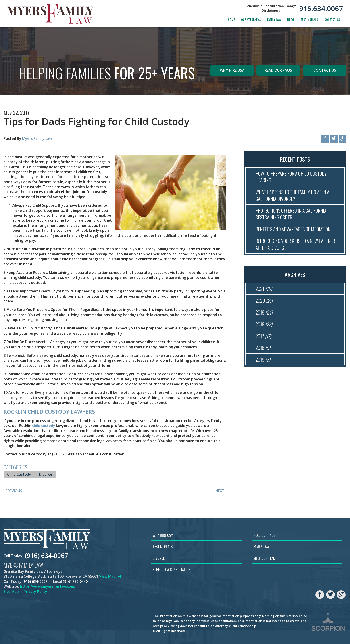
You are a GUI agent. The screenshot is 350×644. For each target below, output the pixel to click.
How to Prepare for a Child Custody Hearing (291, 177)
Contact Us (332, 19)
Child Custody (19, 474)
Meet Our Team (265, 558)
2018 (264, 324)
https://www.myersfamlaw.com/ (48, 586)
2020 (264, 300)
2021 (264, 289)
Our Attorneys (251, 19)
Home (231, 19)
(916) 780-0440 (75, 581)
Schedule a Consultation (172, 570)
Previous (14, 491)
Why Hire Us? (232, 70)
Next (220, 491)
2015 (263, 359)
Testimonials (309, 19)
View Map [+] (110, 576)
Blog (291, 19)
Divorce (46, 474)
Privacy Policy (35, 592)
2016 (263, 348)
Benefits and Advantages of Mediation (293, 229)
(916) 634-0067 (46, 556)
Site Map (11, 592)
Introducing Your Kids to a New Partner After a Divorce (295, 244)
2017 (263, 336)
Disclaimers (271, 10)
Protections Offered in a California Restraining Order (291, 214)
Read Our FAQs (278, 70)
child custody (44, 426)
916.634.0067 (321, 9)
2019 (264, 312)
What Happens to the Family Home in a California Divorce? (292, 195)
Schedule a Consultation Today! (271, 6)
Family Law (274, 19)
